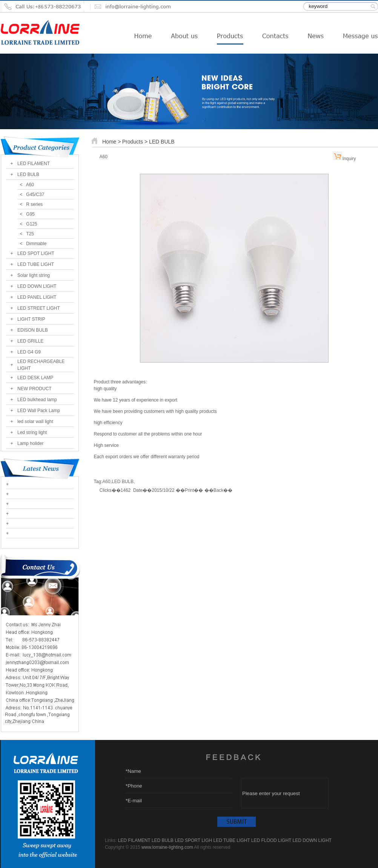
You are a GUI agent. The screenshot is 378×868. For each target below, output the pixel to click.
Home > (111, 142)
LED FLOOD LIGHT (271, 840)
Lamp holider (30, 443)
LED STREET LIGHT (38, 308)
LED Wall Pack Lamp (39, 411)
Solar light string (34, 275)
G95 (30, 214)
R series (34, 204)
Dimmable (36, 244)
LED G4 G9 (29, 352)
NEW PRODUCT (35, 389)
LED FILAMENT (34, 164)
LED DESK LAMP (35, 378)
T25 (30, 234)
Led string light (32, 432)
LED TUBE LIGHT (36, 264)
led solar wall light (35, 422)
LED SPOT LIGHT (36, 253)
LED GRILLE (30, 341)
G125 (31, 224)
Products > (136, 142)
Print (190, 490)
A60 (30, 185)
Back (219, 490)
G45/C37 (35, 195)
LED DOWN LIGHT (37, 286)
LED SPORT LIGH (193, 840)
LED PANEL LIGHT (37, 297)
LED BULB (28, 175)
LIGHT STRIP (31, 319)
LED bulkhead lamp (37, 400)
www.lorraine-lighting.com (167, 847)
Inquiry (349, 159)
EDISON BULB (33, 330)
